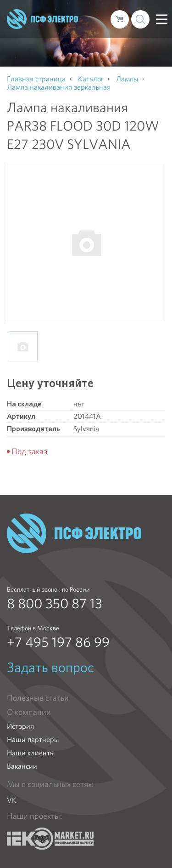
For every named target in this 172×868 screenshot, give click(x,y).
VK (12, 800)
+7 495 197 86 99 (58, 642)
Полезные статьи (38, 698)
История (20, 726)
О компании (29, 712)
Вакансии (22, 766)
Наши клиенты (31, 753)
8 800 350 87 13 (55, 604)
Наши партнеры (33, 740)
